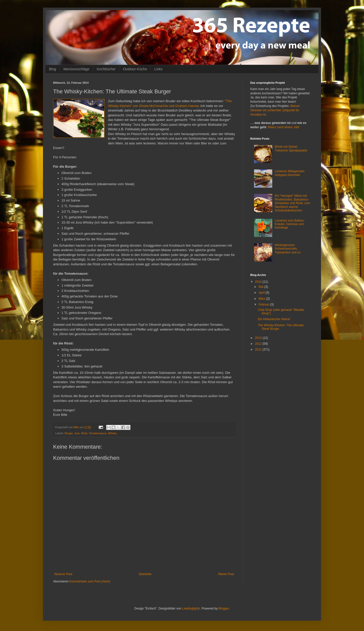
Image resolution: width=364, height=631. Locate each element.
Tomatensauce (98, 433)
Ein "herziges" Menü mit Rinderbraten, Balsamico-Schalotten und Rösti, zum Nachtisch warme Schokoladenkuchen (292, 203)
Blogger (224, 608)
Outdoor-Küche (135, 69)
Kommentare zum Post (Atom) (90, 581)
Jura (77, 433)
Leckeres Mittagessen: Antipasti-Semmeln (290, 173)
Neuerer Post (63, 574)
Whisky (112, 433)
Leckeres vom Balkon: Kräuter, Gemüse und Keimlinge (290, 224)
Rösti (84, 433)
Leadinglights (191, 608)
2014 (259, 282)
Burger (69, 433)
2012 (259, 344)
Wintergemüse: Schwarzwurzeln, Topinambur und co (288, 249)
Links (158, 69)
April (262, 293)
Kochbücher (106, 69)
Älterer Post (226, 574)
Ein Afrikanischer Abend (274, 319)
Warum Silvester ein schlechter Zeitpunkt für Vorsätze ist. (275, 110)
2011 (259, 350)
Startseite (145, 574)
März (262, 299)
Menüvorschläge (76, 69)
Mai (261, 287)
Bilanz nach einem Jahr (284, 127)
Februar (264, 304)
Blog (53, 69)
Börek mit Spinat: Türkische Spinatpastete (291, 148)
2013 (259, 338)
